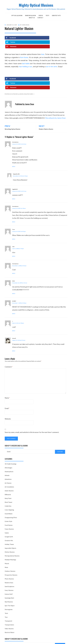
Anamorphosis (9, 455)
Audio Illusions (9, 474)
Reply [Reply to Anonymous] (14, 150)
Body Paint (8, 482)
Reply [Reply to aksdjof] (14, 297)
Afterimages (8, 451)
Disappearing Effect (11, 501)
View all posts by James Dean (55, 101)
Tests (47, 16)
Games (7, 516)
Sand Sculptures (9, 570)
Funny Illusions (9, 512)
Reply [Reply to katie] (14, 277)
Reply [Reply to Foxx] (14, 222)
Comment (9, 350)
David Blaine (9, 497)
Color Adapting (9, 493)
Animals (7, 459)
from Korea (24, 49)
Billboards (8, 478)
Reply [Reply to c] (14, 314)
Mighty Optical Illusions (36, 5)
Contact (40, 18)
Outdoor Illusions (17, 77)
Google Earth (9, 520)
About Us (32, 18)
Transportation (9, 608)
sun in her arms (52, 59)
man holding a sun (25, 59)
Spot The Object (10, 589)
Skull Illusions (9, 585)
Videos (41, 16)
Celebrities (8, 489)
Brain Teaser (9, 485)
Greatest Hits (56, 16)
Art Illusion (8, 466)
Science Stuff (9, 577)
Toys (6, 600)
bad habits (26, 56)
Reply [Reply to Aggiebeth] (14, 182)
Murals (7, 547)
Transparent (8, 604)
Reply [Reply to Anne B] (14, 334)
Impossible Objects (10, 531)
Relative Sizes (29, 77)
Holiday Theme (9, 528)
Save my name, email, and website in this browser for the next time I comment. (32, 415)
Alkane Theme (27, 640)
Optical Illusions (17, 16)
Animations (8, 462)
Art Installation (9, 470)
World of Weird (9, 616)
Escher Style (8, 505)
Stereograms (9, 593)
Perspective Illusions (11, 558)
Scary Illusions (9, 573)
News (6, 551)
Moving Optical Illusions (12, 539)
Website (8, 402)
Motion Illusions (10, 535)
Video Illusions (9, 612)
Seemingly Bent (9, 581)
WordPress (46, 640)
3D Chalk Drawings (11, 447)
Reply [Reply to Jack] (14, 239)
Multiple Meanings (10, 543)
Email (7, 392)
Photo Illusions (9, 562)
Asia (43, 46)
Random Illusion (30, 16)
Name (7, 381)
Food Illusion (9, 508)
